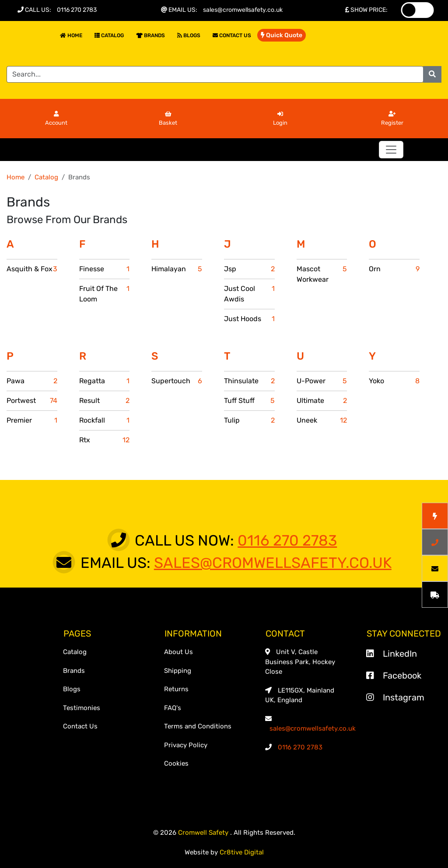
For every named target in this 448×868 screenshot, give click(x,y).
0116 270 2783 (77, 10)
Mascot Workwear (322, 274)
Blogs (189, 35)
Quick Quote (282, 35)
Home (71, 35)
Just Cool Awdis (249, 294)
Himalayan (177, 269)
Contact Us (232, 35)
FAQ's (173, 708)
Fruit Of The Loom (105, 294)
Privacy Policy (186, 745)
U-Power (322, 381)
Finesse (105, 269)
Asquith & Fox (32, 269)
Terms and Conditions (198, 726)
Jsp (249, 269)
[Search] (215, 74)
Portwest (32, 401)
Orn (394, 269)
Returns (176, 689)
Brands (150, 35)
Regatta (105, 381)
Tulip (249, 420)
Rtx (105, 440)
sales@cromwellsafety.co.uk (243, 10)
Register (392, 119)
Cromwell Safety (204, 833)
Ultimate (322, 401)
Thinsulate (249, 381)
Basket (168, 119)
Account (56, 119)
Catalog (109, 35)
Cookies (176, 763)
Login (280, 119)
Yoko (394, 381)
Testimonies (82, 708)
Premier (32, 420)
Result (105, 401)
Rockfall (105, 420)
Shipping (178, 671)
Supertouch (177, 381)
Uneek (322, 420)
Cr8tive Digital (242, 852)
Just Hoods (249, 319)
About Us (178, 652)
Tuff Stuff (249, 401)
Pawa (32, 381)
